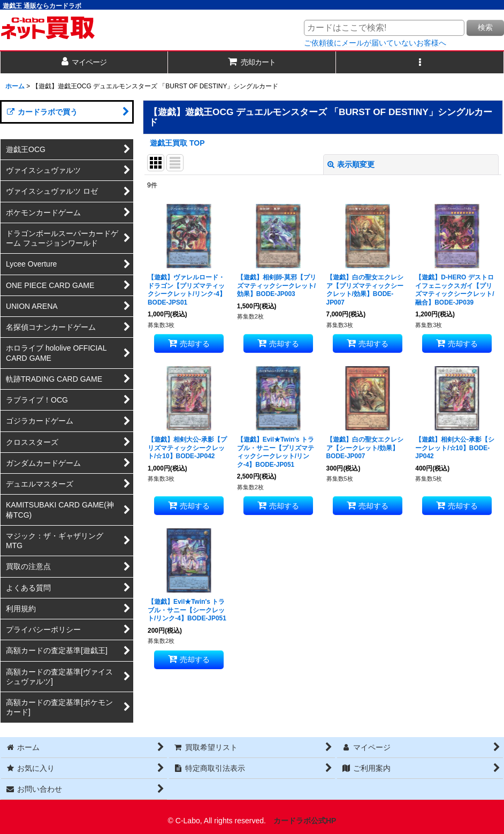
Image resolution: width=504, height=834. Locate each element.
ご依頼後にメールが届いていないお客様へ (375, 43)
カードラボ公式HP (305, 821)
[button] (420, 62)
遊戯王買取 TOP (177, 143)
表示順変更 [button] (351, 164)
